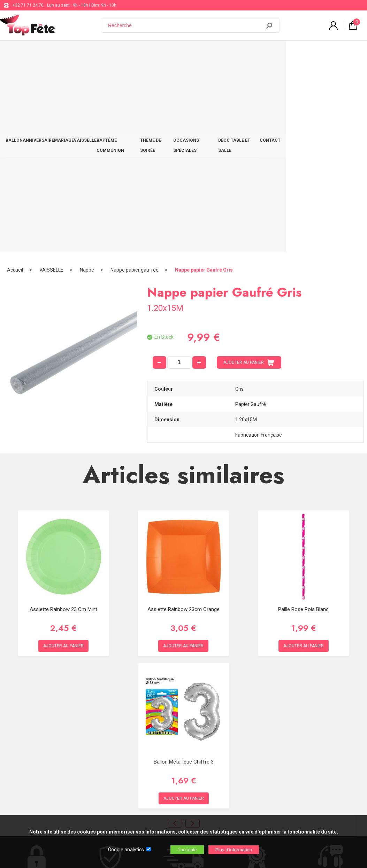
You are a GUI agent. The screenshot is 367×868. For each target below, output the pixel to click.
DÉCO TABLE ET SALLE (307, 53)
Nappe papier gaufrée (135, 75)
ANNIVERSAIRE (48, 53)
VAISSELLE (109, 53)
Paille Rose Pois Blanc (303, 414)
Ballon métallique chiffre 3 (184, 567)
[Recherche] (185, 25)
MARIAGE (81, 53)
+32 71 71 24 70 (28, 5)
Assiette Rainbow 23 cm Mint (63, 414)
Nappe (87, 75)
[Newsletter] (115, 810)
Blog (183, 747)
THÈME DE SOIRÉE (201, 53)
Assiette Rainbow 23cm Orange (183, 414)
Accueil (15, 75)
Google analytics (126, 850)
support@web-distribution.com (208, 730)
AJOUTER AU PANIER (249, 167)
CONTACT (347, 53)
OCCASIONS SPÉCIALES (252, 53)
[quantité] (179, 167)
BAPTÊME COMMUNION (152, 53)
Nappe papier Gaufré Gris (204, 75)
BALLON (18, 53)
